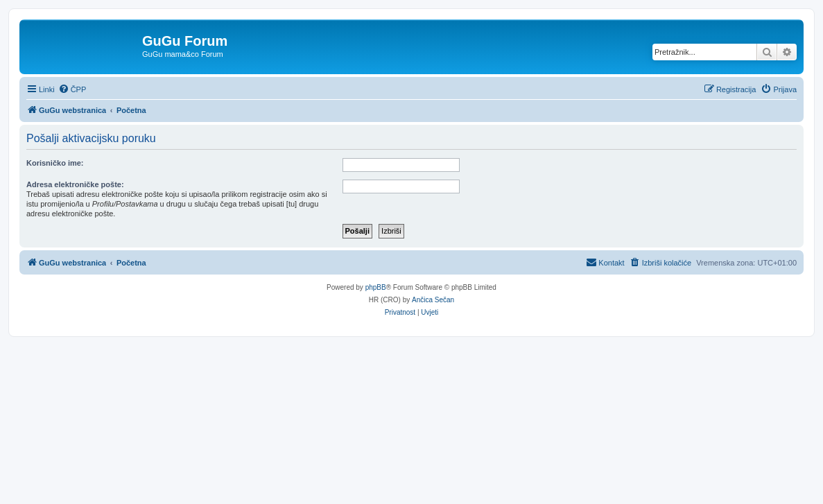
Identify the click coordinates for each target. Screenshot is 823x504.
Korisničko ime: (55, 163)
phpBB (376, 287)
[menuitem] (72, 89)
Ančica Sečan (433, 300)
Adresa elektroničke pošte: (75, 184)
